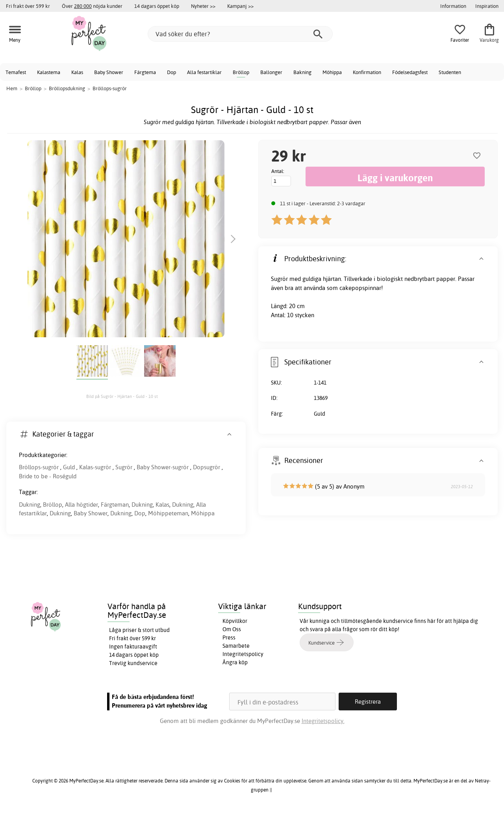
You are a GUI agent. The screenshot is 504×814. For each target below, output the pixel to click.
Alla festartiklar (204, 72)
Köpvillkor (235, 621)
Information (453, 6)
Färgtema (145, 72)
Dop (171, 72)
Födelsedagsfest (410, 72)
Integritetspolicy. (323, 721)
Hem (12, 88)
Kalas (77, 72)
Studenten (450, 72)
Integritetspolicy (243, 654)
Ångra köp (235, 662)
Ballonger (271, 72)
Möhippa (332, 72)
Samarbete (236, 646)
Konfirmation (367, 72)
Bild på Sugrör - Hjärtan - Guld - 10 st (122, 396)
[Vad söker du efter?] (240, 34)
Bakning (302, 72)
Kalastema (49, 72)
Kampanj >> (240, 6)
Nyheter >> (203, 6)
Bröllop (241, 72)
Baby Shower (109, 72)
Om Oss (232, 629)
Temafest (16, 72)
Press (229, 637)
